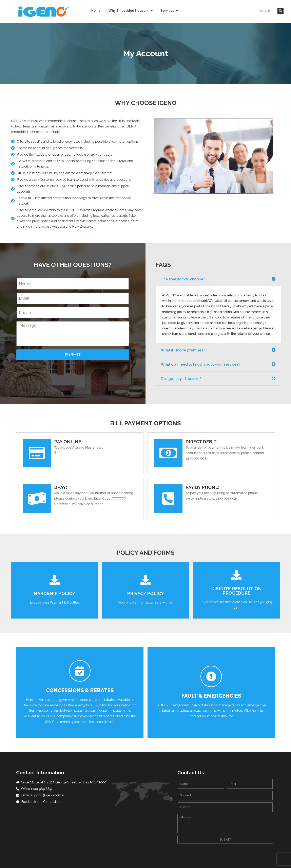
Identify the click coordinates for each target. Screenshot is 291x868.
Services (169, 11)
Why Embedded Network (131, 11)
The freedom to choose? (183, 279)
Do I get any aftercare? (181, 379)
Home (96, 11)
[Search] (280, 11)
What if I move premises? (183, 350)
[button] (218, 279)
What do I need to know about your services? (201, 364)
